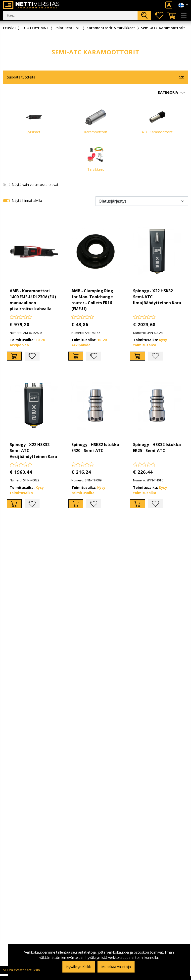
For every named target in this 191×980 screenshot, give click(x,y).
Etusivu (9, 28)
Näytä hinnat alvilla (27, 200)
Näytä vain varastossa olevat (35, 185)
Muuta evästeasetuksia (21, 970)
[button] (95, 92)
